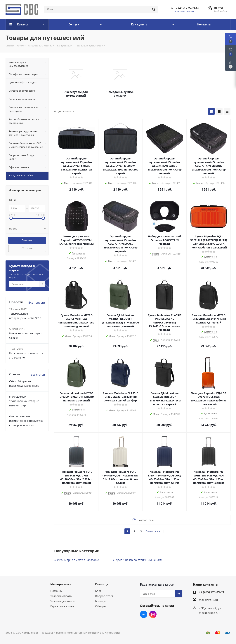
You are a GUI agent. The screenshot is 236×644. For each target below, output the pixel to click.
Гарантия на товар (63, 606)
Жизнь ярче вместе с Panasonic (78, 560)
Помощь (56, 591)
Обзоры (100, 606)
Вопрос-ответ (104, 596)
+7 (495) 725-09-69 (187, 8)
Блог (98, 591)
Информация (61, 584)
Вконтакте (144, 614)
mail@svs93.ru (208, 600)
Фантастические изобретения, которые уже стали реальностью (26, 421)
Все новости (37, 302)
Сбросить (27, 248)
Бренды (100, 601)
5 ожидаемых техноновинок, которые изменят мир (24, 401)
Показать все (153, 531)
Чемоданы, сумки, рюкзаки (120, 94)
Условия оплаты (61, 596)
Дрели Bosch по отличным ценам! (139, 560)
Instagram (153, 614)
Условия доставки (63, 601)
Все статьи (38, 375)
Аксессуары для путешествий (76, 94)
